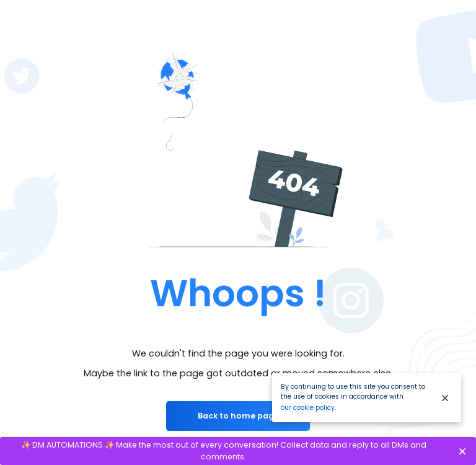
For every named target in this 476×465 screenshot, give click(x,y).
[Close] (445, 398)
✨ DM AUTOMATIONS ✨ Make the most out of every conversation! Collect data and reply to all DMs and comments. (224, 451)
